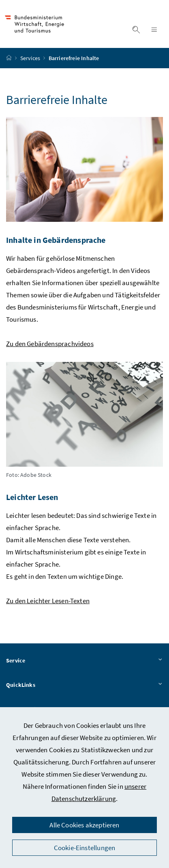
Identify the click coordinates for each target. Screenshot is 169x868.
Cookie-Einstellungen (85, 848)
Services (31, 58)
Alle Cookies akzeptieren (84, 825)
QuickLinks (84, 685)
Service (84, 661)
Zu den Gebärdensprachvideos (50, 344)
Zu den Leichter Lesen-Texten (48, 601)
